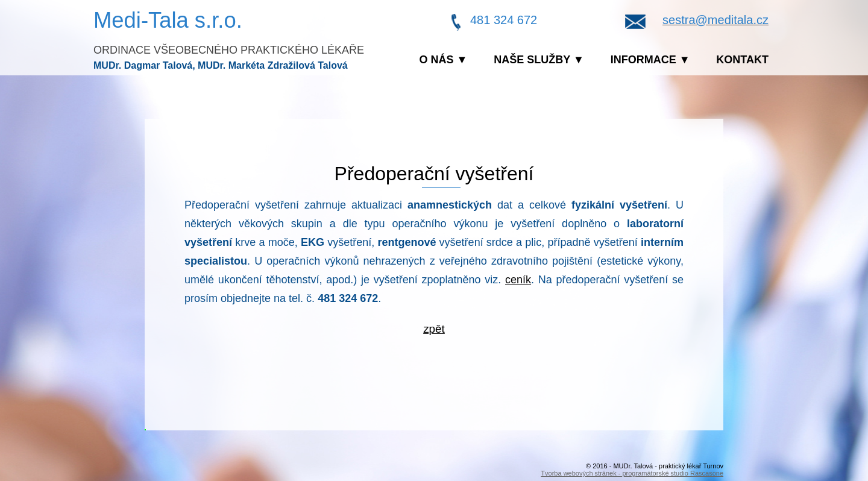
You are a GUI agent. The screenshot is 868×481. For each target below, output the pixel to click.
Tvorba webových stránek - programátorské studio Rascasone (632, 473)
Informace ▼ (650, 60)
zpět (434, 329)
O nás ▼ (444, 60)
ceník (518, 280)
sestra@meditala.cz (715, 20)
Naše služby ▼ (539, 60)
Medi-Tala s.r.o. (168, 20)
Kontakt (742, 60)
